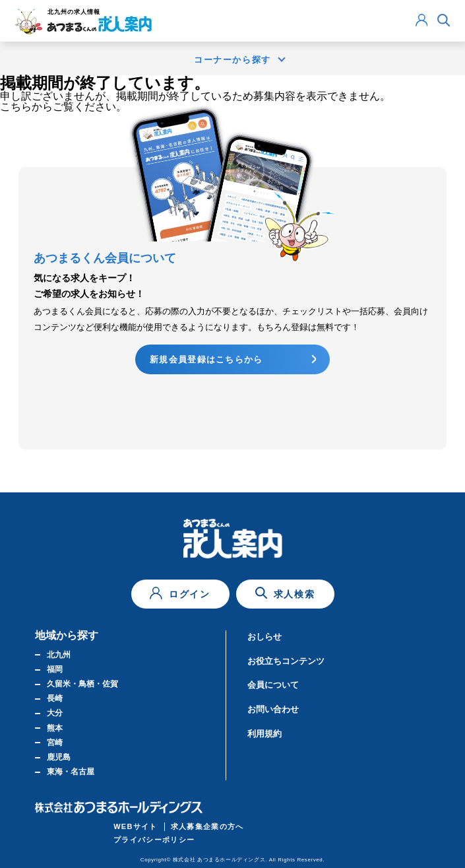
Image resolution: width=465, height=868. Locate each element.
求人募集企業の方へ (207, 826)
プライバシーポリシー (154, 840)
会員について (273, 685)
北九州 (59, 655)
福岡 (55, 669)
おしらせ (264, 637)
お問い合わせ (273, 709)
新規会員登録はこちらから (206, 359)
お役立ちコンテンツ (286, 661)
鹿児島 (59, 757)
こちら (16, 107)
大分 (55, 713)
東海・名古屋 (71, 772)
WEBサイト (136, 826)
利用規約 (264, 734)
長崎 (55, 698)
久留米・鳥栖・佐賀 (82, 684)
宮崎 (55, 743)
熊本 (55, 728)
